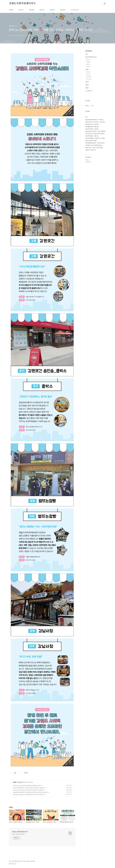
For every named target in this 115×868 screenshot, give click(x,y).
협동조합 (96, 127)
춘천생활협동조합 (89, 127)
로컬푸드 (103, 138)
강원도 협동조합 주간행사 (91, 141)
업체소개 (42, 10)
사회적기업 (101, 120)
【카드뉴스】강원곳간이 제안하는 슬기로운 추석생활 (28, 790)
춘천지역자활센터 (89, 136)
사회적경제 (88, 145)
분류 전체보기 (89, 51)
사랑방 (87, 85)
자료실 (87, 82)
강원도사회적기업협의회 (99, 134)
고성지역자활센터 (101, 131)
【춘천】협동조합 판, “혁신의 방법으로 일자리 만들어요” (29, 788)
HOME (11, 10)
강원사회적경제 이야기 (91, 57)
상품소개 (88, 64)
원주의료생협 (99, 148)
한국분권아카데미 (89, 129)
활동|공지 (88, 72)
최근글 (87, 106)
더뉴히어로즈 (96, 122)
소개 (86, 54)
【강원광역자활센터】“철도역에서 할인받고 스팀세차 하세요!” (30, 792)
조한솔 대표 (102, 122)
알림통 (15, 782)
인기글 (92, 106)
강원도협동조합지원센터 (91, 143)
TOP (105, 862)
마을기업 (96, 124)
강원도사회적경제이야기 (22, 3)
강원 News (89, 77)
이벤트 (87, 88)
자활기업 (96, 136)
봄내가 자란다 (88, 148)
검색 (100, 4)
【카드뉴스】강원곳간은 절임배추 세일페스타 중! (27, 785)
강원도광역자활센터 (90, 138)
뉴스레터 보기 (75, 10)
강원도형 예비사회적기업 (91, 131)
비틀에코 (87, 150)
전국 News (89, 79)
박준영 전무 (93, 150)
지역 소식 (20, 782)
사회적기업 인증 (101, 143)
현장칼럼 (32, 10)
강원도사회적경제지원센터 (18, 834)
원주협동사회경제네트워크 (91, 120)
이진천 (94, 148)
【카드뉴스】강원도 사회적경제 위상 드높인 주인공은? (28, 794)
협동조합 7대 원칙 (89, 124)
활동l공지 (63, 10)
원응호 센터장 (88, 122)
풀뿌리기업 (98, 138)
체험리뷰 (52, 10)
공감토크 (21, 10)
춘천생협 (96, 129)
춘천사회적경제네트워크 (97, 145)
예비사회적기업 (89, 134)
